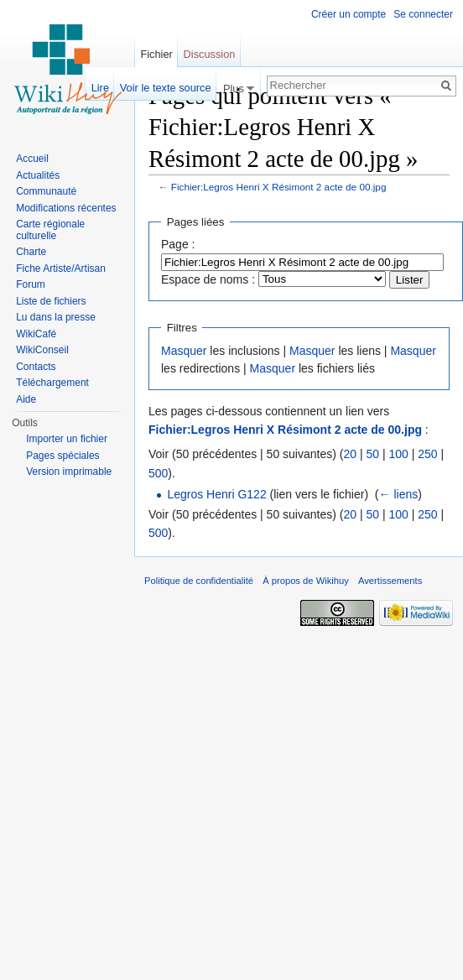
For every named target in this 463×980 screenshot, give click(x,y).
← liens (399, 494)
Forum (31, 284)
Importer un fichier (67, 439)
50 (372, 454)
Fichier (156, 54)
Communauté (46, 191)
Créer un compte (349, 14)
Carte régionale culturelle (50, 230)
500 (158, 473)
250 (427, 454)
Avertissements (390, 581)
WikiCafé (36, 334)
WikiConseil (42, 350)
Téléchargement (52, 383)
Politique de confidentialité (199, 581)
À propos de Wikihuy (306, 581)
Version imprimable (69, 472)
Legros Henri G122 (216, 494)
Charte (31, 252)
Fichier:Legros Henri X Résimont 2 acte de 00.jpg (279, 187)
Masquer (184, 351)
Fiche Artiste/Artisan (61, 268)
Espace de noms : (208, 279)
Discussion (210, 54)
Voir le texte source (166, 88)
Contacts (36, 367)
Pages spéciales (62, 456)
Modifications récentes (66, 208)
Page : (178, 244)
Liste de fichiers (51, 301)
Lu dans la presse (56, 317)
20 (350, 454)
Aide (26, 399)
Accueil (32, 159)
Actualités (38, 175)
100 (398, 454)
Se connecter (423, 14)
